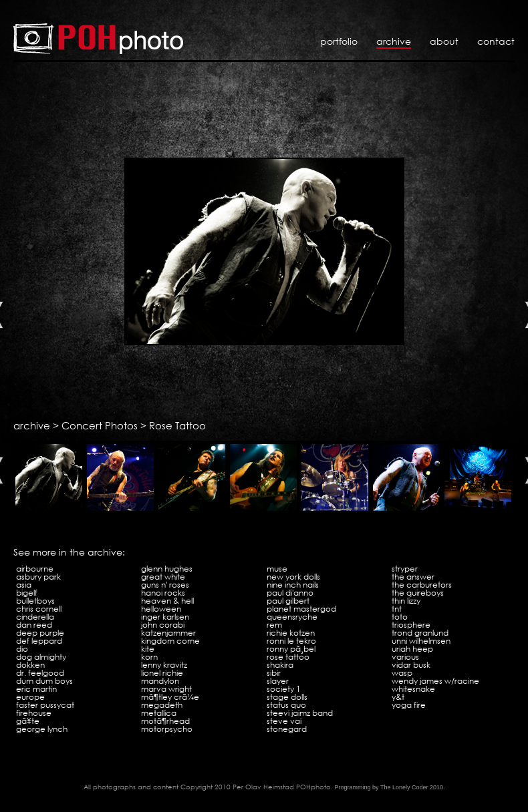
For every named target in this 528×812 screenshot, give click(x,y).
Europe (30, 697)
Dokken (30, 665)
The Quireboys (418, 593)
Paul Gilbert (288, 601)
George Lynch (42, 729)
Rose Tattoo (177, 425)
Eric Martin (36, 689)
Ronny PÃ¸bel (291, 649)
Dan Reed (34, 625)
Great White (163, 577)
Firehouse (34, 713)
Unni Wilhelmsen (421, 641)
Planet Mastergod (301, 609)
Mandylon (160, 681)
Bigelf (27, 593)
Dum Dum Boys (44, 681)
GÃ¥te (28, 721)
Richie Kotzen (291, 633)
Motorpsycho (167, 729)
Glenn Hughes (167, 569)
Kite (148, 649)
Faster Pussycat (45, 705)
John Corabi (163, 625)
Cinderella (35, 617)
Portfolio (339, 41)
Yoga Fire (409, 705)
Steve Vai (284, 721)
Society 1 (284, 689)
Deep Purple (40, 633)
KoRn (149, 657)
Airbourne (35, 569)
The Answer (413, 577)
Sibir (274, 673)
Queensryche (292, 617)
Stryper (405, 569)
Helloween (161, 609)
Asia (24, 585)
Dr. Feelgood (40, 673)
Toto (400, 617)
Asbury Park (38, 577)
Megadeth (162, 705)
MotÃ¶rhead (165, 721)
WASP (402, 673)
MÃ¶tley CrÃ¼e (170, 697)
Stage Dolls (287, 697)
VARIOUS (405, 657)
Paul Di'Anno (290, 593)
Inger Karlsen (165, 617)
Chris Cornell (39, 609)
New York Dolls (293, 577)
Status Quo (286, 705)
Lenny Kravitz (164, 665)
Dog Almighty (41, 657)
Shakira (280, 665)
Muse (277, 569)
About (444, 41)
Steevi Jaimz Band (300, 713)
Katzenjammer (168, 633)
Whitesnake (413, 689)
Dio (22, 649)
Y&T (398, 697)
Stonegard (287, 729)
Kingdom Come (170, 641)
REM (274, 625)
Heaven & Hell (167, 601)
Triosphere (411, 625)
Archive (394, 41)
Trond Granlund (420, 633)
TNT (397, 609)
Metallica (159, 713)
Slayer (278, 681)
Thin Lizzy (406, 601)
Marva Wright (166, 689)
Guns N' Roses (165, 585)
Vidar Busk (411, 665)
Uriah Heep (412, 649)
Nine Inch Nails (293, 585)
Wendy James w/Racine (435, 681)
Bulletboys (35, 601)
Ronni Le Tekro (291, 641)
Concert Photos (100, 425)
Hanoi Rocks (163, 593)
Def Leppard (39, 641)
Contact (496, 41)
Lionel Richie (162, 673)
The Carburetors (422, 585)
